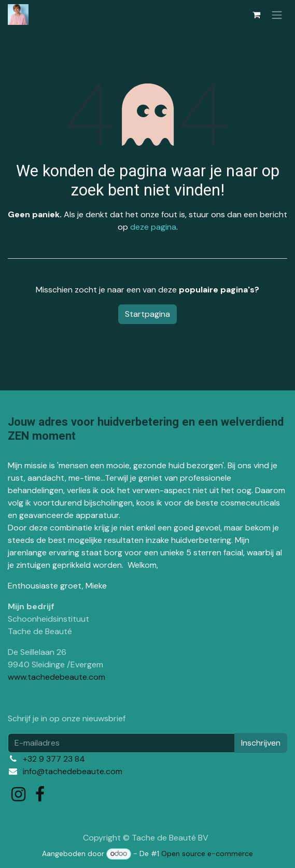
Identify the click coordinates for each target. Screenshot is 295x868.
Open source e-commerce (207, 853)
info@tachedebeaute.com (73, 771)
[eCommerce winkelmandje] (256, 15)
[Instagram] (18, 794)
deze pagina (153, 227)
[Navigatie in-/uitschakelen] (277, 15)
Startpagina (147, 314)
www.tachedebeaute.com (57, 677)
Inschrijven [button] (261, 743)
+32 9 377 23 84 (54, 759)
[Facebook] (40, 794)
